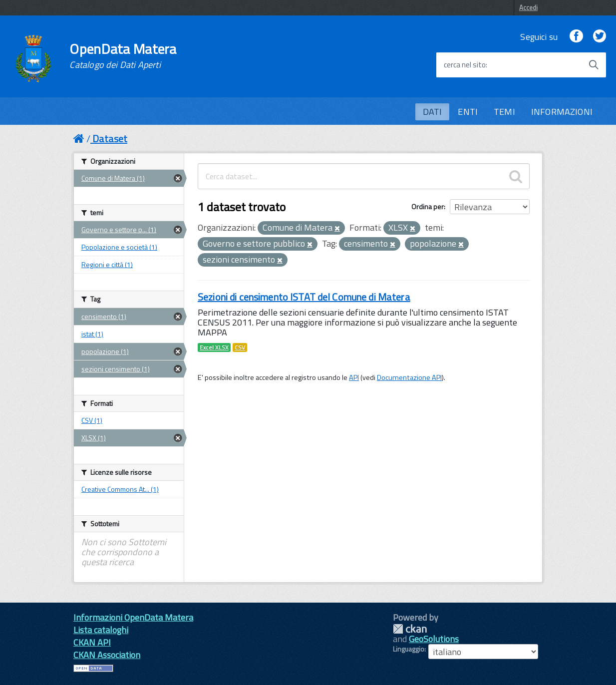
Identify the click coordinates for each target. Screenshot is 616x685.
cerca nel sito (465, 65)
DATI (433, 112)
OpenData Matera (123, 56)
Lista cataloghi (101, 630)
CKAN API (92, 642)
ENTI (468, 112)
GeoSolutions (434, 639)
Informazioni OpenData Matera (133, 617)
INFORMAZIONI (562, 112)
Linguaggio (409, 649)
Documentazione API (409, 377)
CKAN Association (107, 655)
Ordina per (428, 206)
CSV (240, 347)
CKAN (410, 629)
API (354, 377)
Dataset (110, 139)
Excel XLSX (214, 347)
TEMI (504, 112)
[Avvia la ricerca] (594, 65)
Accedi (528, 7)
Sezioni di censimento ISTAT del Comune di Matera (304, 297)
